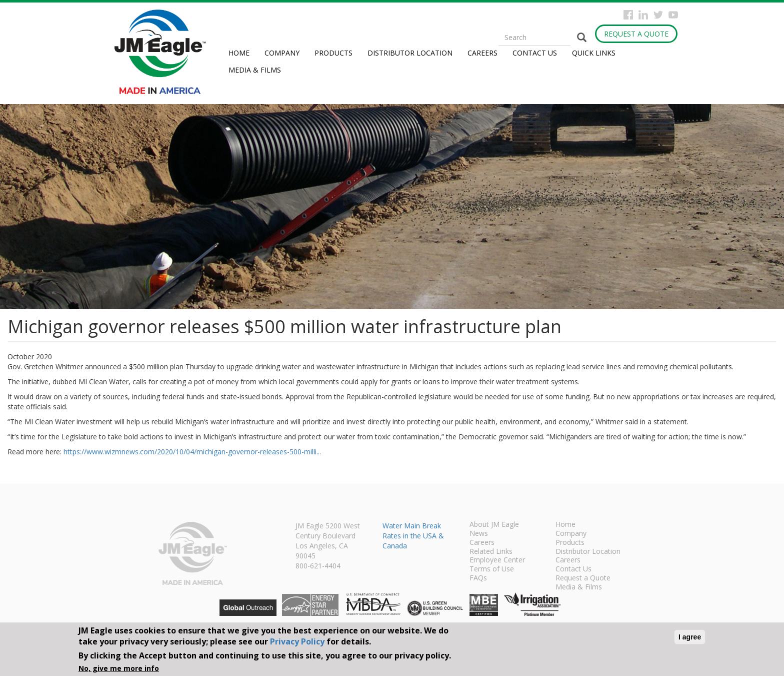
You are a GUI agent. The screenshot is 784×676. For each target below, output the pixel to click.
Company (282, 53)
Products (333, 53)
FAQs (478, 578)
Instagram (643, 15)
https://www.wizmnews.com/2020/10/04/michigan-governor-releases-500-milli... (192, 452)
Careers (482, 53)
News (479, 534)
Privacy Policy (297, 641)
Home (239, 53)
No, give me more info (119, 668)
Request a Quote (636, 34)
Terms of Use (492, 569)
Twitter (658, 15)
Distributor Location (410, 53)
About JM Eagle (494, 525)
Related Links (491, 552)
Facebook (628, 15)
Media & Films (255, 70)
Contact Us (535, 53)
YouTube (673, 15)
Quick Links (594, 53)
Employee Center (497, 560)
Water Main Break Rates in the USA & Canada (413, 536)
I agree (690, 637)
